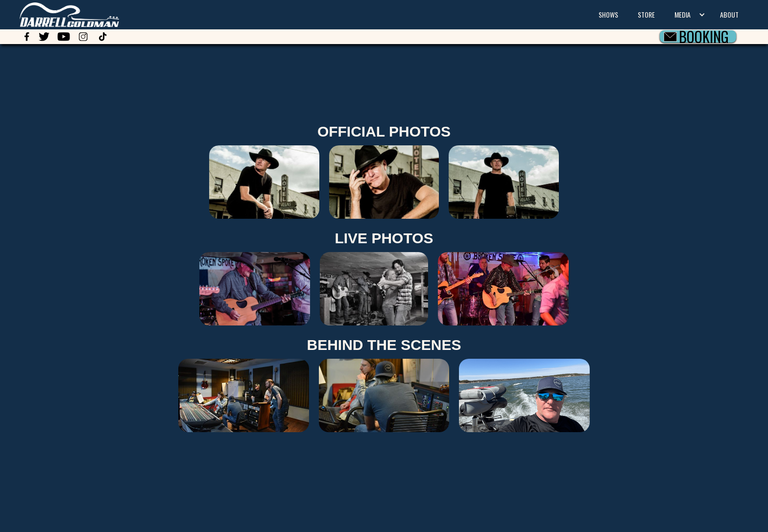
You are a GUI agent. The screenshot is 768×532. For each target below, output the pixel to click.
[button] (687, 15)
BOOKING (704, 36)
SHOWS (608, 14)
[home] (60, 13)
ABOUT (729, 14)
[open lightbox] (384, 182)
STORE (646, 14)
